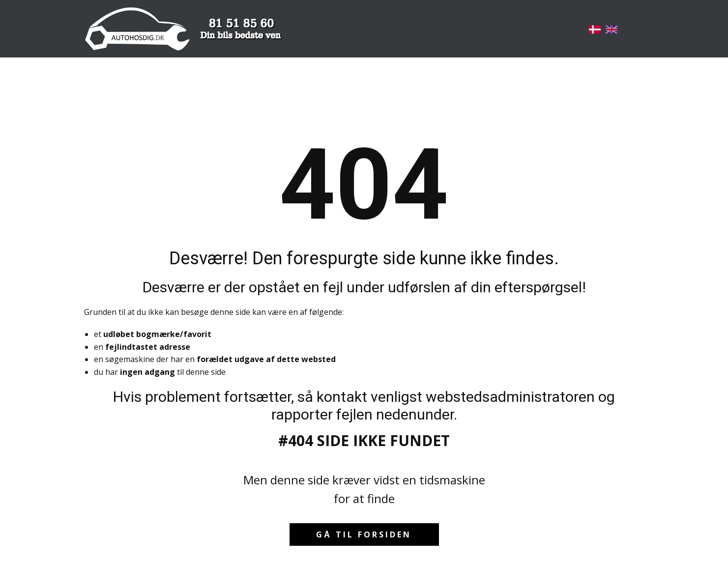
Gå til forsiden (364, 534)
